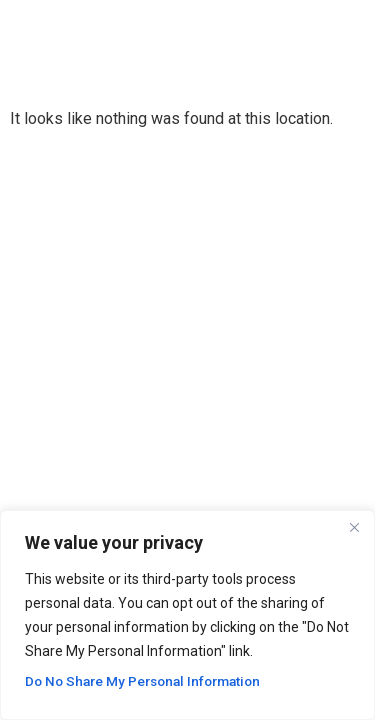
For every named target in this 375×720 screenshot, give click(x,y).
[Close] (354, 527)
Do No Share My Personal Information (149, 681)
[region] (187, 615)
